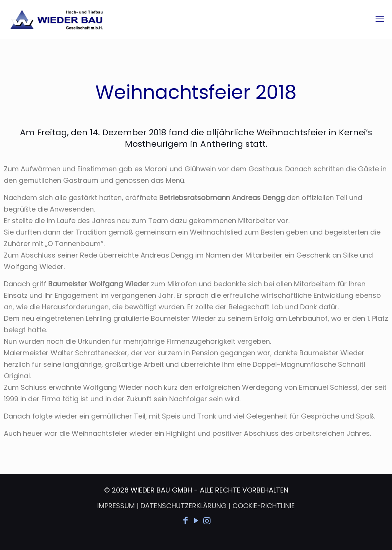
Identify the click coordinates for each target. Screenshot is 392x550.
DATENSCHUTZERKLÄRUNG (184, 506)
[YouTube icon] (196, 521)
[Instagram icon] (207, 521)
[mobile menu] (380, 19)
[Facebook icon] (185, 521)
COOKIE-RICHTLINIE (264, 506)
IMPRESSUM (116, 506)
